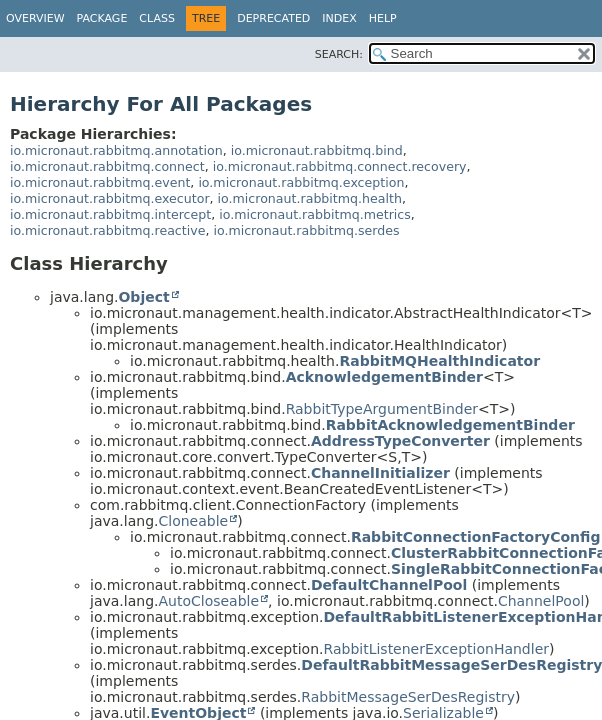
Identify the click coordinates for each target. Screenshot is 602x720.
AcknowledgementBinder (384, 377)
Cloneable (193, 521)
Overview (35, 18)
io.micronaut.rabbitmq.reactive (107, 230)
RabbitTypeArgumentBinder (382, 409)
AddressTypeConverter (400, 441)
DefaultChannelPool (389, 585)
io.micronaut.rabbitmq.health (310, 198)
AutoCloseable (208, 601)
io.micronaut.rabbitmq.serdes (306, 230)
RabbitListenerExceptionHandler (437, 649)
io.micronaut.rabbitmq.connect (107, 166)
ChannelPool (541, 601)
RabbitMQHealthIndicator (439, 361)
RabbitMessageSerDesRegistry (408, 697)
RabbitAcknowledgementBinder (450, 425)
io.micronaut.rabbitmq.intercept (110, 214)
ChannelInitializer (380, 473)
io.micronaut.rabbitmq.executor (110, 198)
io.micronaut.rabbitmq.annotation (116, 150)
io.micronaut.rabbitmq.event (100, 182)
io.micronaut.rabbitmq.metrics (315, 214)
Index (339, 18)
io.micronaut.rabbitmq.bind (317, 150)
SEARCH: (339, 54)
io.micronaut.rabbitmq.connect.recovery (340, 166)
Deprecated (273, 18)
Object (143, 297)
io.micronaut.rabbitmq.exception (301, 182)
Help (383, 18)
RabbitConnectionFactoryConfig (476, 537)
